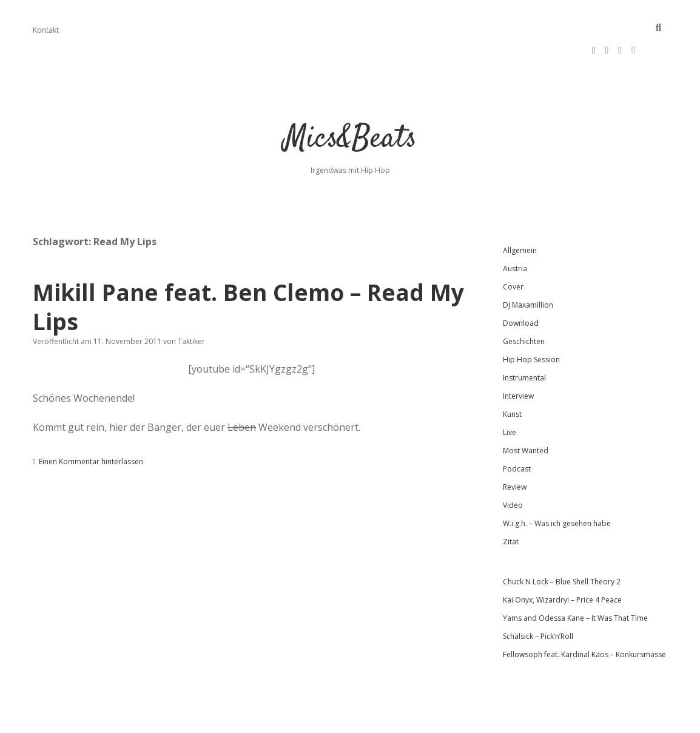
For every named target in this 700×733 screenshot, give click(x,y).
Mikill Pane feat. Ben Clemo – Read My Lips (248, 270)
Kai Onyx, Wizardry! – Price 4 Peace (562, 563)
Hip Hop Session (531, 323)
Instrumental (524, 341)
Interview (518, 360)
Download (521, 287)
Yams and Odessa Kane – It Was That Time (575, 582)
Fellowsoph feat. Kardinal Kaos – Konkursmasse (584, 618)
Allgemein (520, 214)
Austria (515, 232)
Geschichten (524, 305)
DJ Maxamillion (528, 269)
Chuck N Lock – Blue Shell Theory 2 (562, 545)
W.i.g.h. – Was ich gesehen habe (557, 487)
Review (515, 451)
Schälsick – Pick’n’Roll (538, 600)
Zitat (511, 505)
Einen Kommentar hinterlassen (91, 425)
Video (513, 469)
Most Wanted (526, 414)
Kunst (512, 378)
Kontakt (46, 30)
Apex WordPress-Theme (311, 719)
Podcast (517, 432)
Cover (513, 250)
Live (510, 396)
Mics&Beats (350, 103)
